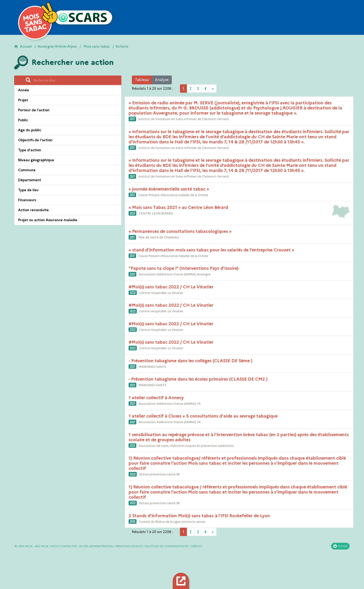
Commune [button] (27, 170)
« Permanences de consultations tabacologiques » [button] (180, 231)
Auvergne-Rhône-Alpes (57, 46)
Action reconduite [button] (33, 210)
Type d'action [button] (30, 150)
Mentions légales (129, 546)
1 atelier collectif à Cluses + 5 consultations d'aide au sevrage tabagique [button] (203, 416)
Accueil (26, 46)
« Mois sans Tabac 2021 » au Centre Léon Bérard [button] (178, 207)
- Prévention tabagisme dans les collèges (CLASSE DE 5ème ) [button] (190, 361)
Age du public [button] (30, 130)
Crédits (197, 546)
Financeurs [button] (27, 200)
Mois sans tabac (97, 46)
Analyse (162, 80)
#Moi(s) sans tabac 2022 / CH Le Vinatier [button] (171, 287)
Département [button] (30, 180)
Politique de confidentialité (167, 546)
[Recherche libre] (76, 80)
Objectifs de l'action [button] (35, 140)
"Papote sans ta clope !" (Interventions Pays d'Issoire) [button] (184, 268)
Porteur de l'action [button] (34, 110)
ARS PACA (42, 546)
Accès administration (96, 546)
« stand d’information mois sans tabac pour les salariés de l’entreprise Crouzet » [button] (211, 250)
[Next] (213, 89)
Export (182, 581)
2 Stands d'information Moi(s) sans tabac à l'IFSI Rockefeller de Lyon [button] (199, 516)
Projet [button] (23, 100)
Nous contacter (64, 546)
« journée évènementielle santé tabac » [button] (169, 189)
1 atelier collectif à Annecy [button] (156, 398)
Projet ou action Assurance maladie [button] (48, 220)
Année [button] (24, 90)
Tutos (343, 546)
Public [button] (23, 120)
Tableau (142, 80)
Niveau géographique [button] (36, 160)
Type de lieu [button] (28, 190)
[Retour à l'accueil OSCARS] (83, 17)
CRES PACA (25, 546)
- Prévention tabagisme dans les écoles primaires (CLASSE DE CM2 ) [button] (198, 379)
